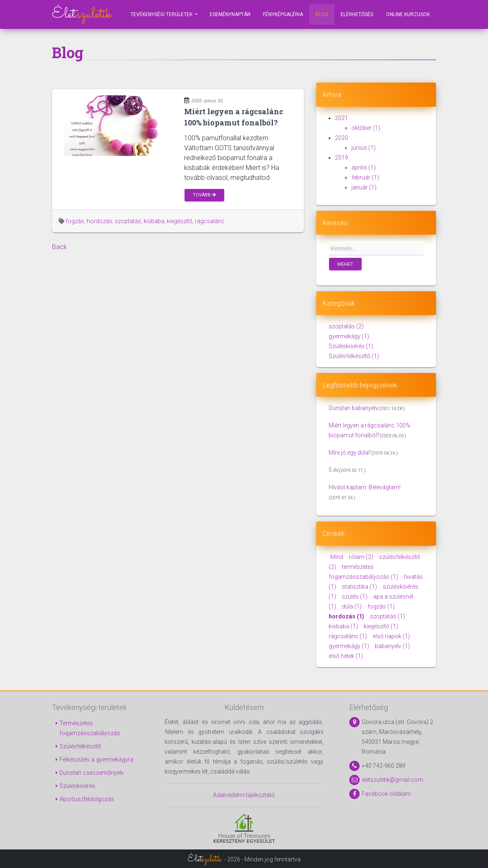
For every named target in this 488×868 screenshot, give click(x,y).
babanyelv (392, 646)
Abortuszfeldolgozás (87, 799)
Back (59, 247)
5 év (334, 470)
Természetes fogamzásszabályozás (90, 728)
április (364, 167)
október (366, 128)
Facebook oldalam (386, 794)
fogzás (75, 221)
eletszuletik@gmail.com (392, 780)
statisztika (359, 587)
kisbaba (154, 221)
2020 (341, 138)
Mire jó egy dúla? (350, 453)
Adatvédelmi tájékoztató (244, 795)
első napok (391, 636)
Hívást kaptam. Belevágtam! (365, 487)
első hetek (346, 656)
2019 (341, 158)
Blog (322, 14)
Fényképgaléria (283, 14)
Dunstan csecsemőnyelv (92, 773)
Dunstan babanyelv (353, 408)
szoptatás (128, 221)
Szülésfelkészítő (354, 356)
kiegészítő (180, 221)
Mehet (345, 264)
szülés (354, 597)
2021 (341, 118)
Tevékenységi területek (162, 14)
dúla (351, 606)
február (365, 177)
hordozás (99, 221)
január (364, 187)
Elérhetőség (357, 14)
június (364, 148)
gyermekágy (349, 336)
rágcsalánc (210, 221)
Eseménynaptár (230, 14)
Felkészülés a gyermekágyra (96, 760)
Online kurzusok (408, 14)
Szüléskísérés (351, 346)
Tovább (204, 195)
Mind (337, 557)
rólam (360, 557)
